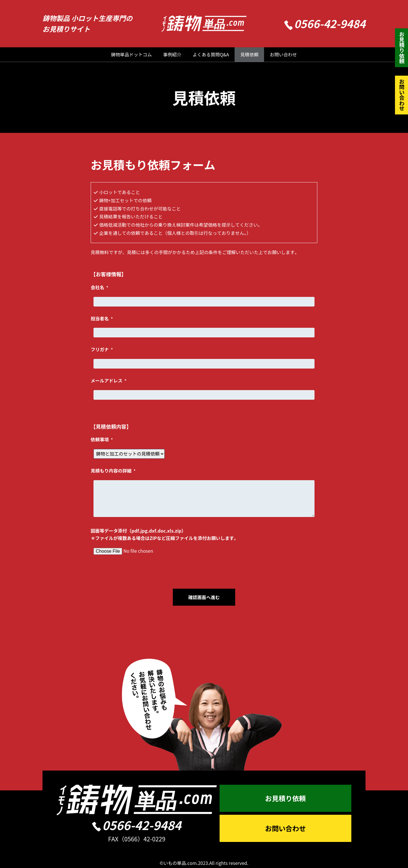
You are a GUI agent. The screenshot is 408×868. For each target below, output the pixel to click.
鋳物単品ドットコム (131, 54)
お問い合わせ (283, 54)
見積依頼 (249, 54)
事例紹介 (172, 54)
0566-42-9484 (325, 23)
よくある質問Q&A (211, 54)
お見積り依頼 (402, 48)
